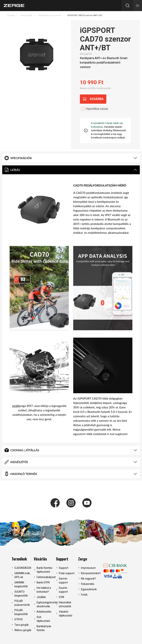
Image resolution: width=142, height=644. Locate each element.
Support (62, 559)
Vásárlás (40, 559)
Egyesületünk (89, 589)
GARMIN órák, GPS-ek (22, 575)
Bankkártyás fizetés (44, 628)
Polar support (67, 573)
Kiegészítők (27, 15)
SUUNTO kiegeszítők (21, 594)
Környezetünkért (90, 573)
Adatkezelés (44, 612)
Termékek (19, 559)
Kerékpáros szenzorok (50, 15)
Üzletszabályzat (45, 577)
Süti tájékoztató (43, 619)
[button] (138, 6)
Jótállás (41, 597)
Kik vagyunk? (88, 579)
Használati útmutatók (65, 604)
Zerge (83, 559)
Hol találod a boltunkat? (44, 590)
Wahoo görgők (23, 630)
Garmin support (63, 581)
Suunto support (63, 590)
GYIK (61, 597)
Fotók (84, 595)
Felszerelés (88, 584)
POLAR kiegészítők (21, 612)
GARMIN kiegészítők (21, 584)
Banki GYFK (43, 582)
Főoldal (11, 15)
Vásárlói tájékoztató (66, 614)
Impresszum (88, 568)
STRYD (19, 619)
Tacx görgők (22, 625)
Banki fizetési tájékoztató (44, 570)
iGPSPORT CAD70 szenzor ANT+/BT (85, 15)
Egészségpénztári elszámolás (45, 604)
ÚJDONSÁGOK (23, 568)
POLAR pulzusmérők (22, 603)
